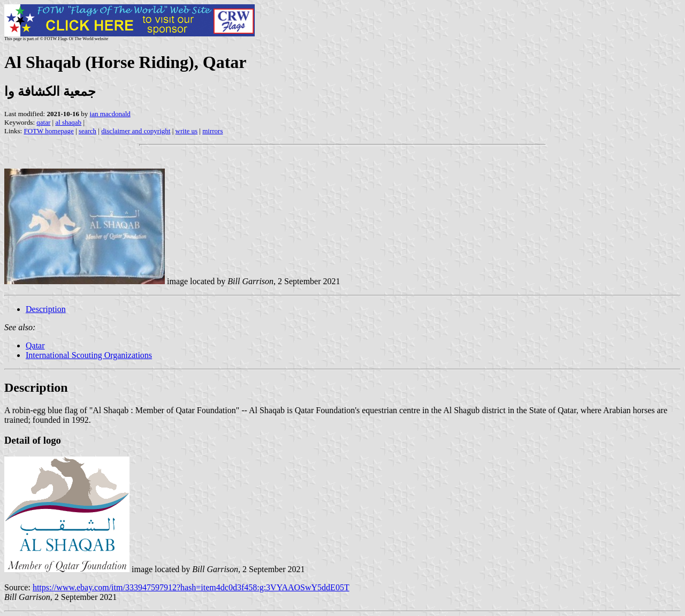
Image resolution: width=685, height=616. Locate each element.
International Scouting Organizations (89, 355)
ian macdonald (110, 114)
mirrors (212, 131)
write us (187, 131)
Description (46, 309)
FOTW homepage (48, 131)
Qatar (35, 345)
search (87, 131)
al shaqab (68, 122)
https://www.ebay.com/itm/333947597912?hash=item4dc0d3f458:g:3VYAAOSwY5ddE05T (191, 587)
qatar (43, 122)
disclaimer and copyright (136, 131)
